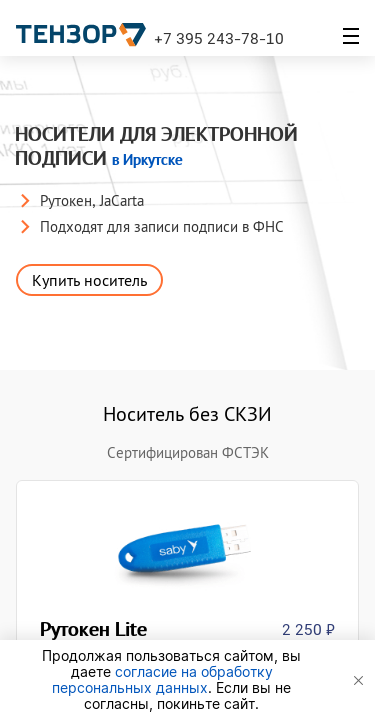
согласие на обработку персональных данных (162, 679)
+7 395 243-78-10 (219, 38)
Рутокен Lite (97, 629)
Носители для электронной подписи (156, 147)
